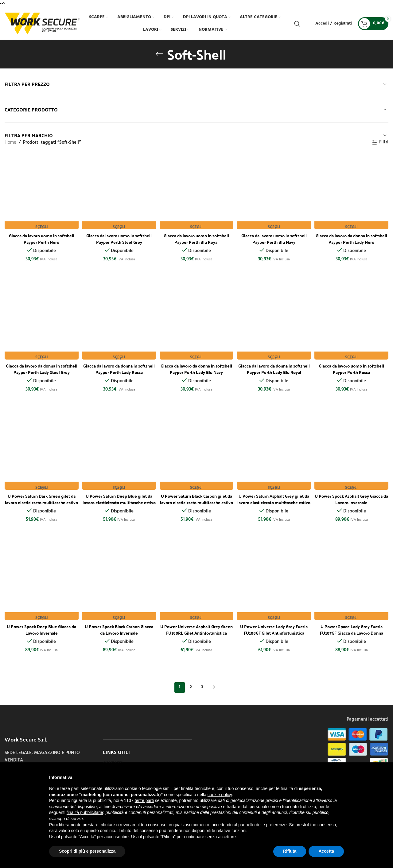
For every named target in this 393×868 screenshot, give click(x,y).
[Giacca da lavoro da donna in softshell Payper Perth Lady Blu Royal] (274, 322)
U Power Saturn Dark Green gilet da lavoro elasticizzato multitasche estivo (41, 501)
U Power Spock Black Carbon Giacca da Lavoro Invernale (119, 629)
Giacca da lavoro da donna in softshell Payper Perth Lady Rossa (119, 367)
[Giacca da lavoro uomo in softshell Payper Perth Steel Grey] (119, 191)
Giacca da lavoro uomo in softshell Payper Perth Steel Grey (119, 236)
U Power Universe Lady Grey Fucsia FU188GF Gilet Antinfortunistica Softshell (274, 632)
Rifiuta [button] (290, 851)
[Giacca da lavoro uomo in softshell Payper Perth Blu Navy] (274, 191)
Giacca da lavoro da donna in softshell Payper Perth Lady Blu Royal (274, 370)
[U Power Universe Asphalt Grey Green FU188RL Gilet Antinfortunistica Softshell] (196, 584)
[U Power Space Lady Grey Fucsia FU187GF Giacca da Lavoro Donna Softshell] (352, 584)
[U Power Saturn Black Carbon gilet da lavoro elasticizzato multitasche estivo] (196, 453)
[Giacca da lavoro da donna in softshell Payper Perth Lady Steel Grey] (41, 322)
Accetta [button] (326, 851)
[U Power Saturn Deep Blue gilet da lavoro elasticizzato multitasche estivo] (119, 453)
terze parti (144, 800)
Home (10, 142)
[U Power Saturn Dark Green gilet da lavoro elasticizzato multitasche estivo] (41, 453)
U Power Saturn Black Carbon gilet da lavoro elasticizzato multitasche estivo (196, 501)
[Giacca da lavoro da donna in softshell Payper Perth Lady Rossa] (119, 322)
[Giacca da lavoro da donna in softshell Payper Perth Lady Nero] (352, 191)
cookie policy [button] (220, 795)
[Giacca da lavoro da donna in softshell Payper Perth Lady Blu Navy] (196, 322)
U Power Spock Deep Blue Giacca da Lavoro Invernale (41, 629)
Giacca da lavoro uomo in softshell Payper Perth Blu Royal (197, 236)
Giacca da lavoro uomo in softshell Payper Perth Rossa (352, 367)
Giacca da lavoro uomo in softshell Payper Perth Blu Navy (274, 236)
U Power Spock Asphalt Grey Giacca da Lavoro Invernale (353, 498)
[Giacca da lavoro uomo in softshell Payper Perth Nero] (41, 191)
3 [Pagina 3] (202, 687)
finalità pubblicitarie (85, 812)
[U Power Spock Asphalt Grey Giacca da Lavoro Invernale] (352, 453)
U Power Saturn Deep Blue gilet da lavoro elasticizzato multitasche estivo (119, 501)
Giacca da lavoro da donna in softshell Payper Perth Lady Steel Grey (41, 370)
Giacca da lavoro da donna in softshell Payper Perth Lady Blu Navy (196, 370)
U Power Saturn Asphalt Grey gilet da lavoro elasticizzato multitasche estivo (274, 501)
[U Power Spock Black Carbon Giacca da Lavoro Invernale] (119, 584)
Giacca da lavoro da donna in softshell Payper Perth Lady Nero (352, 236)
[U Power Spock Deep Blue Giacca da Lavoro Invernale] (41, 584)
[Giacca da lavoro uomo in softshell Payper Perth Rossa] (352, 322)
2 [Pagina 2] (191, 687)
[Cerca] (297, 24)
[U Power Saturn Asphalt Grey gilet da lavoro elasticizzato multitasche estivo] (274, 453)
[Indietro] (159, 54)
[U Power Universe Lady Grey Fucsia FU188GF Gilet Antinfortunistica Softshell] (274, 584)
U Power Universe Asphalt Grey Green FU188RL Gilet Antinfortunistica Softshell (197, 632)
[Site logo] (42, 23)
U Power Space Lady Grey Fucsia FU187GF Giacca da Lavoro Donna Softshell (353, 632)
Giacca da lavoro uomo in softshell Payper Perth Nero (41, 236)
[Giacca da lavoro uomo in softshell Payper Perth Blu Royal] (196, 191)
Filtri (384, 142)
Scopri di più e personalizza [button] (87, 851)
